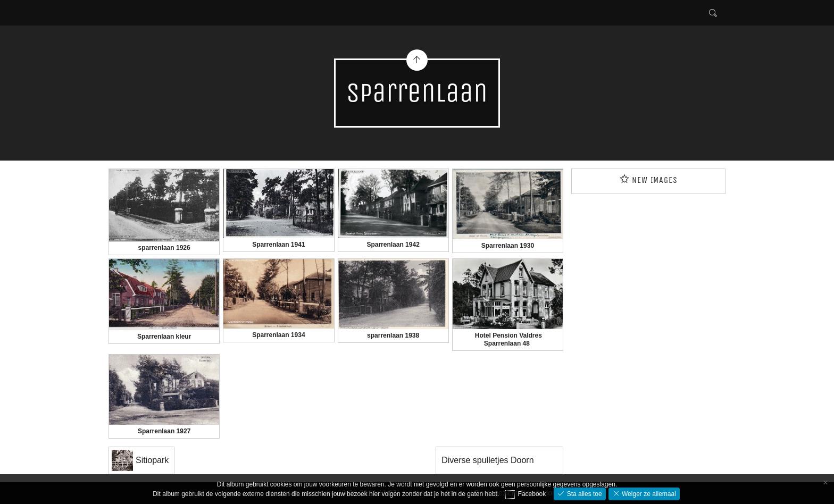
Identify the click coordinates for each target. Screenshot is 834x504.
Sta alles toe (583, 494)
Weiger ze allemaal (648, 494)
